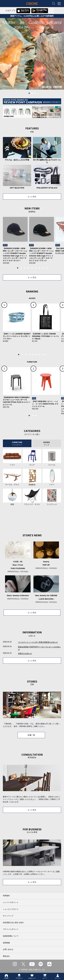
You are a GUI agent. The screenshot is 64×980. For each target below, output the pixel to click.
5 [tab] (32, 268)
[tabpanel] (32, 54)
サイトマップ (8, 916)
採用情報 (6, 943)
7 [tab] (39, 268)
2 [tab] (32, 93)
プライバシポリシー (11, 929)
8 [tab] (43, 268)
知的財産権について (11, 936)
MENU (60, 4)
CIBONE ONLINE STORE (32, 6)
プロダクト (19, 976)
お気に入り (32, 976)
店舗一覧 (31, 735)
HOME (6, 976)
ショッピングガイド (11, 909)
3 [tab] (35, 93)
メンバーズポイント (11, 902)
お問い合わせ (8, 949)
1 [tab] (29, 93)
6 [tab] (36, 268)
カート (45, 976)
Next (57, 242)
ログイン (58, 976)
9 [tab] (46, 268)
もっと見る (32, 197)
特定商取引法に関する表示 (13, 923)
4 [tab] (28, 268)
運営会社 (6, 956)
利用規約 (6, 896)
